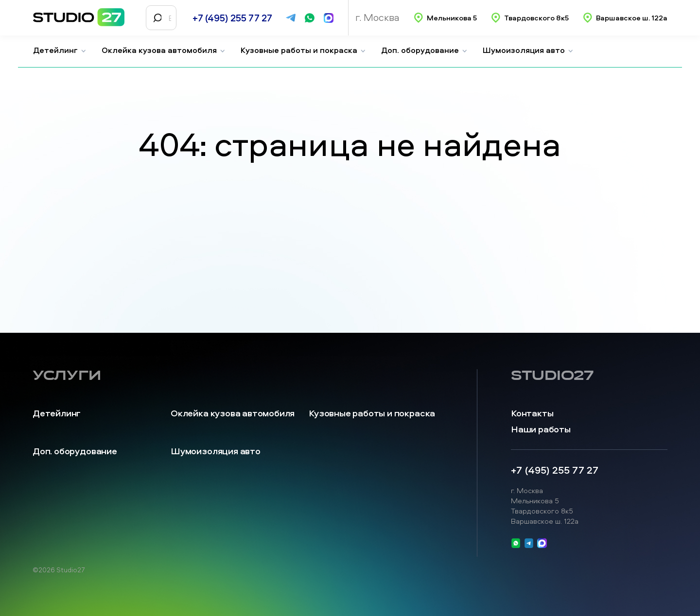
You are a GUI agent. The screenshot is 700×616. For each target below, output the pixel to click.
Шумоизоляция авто (528, 50)
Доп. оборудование (424, 50)
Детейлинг (60, 50)
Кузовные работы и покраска (303, 50)
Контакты (532, 413)
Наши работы (541, 429)
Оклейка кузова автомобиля (164, 50)
